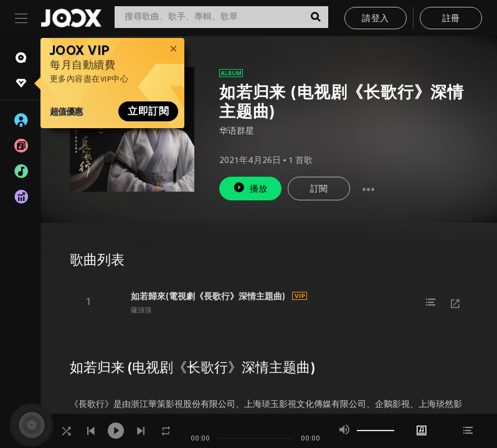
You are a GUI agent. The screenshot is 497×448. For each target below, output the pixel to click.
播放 (250, 188)
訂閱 (319, 189)
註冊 (451, 19)
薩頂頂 (141, 310)
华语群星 (237, 132)
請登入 (375, 19)
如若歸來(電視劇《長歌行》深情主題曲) (208, 296)
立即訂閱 (148, 111)
